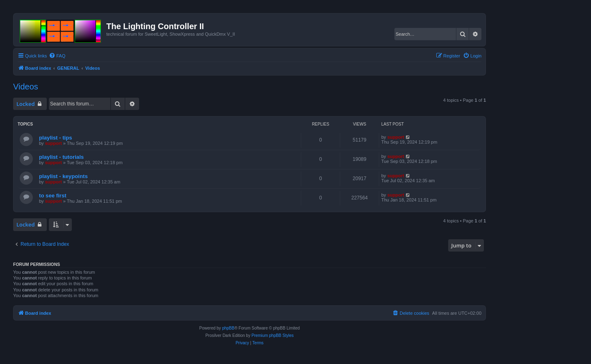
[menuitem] (57, 56)
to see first (53, 196)
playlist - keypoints (63, 176)
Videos (26, 87)
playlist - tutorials (61, 157)
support (54, 143)
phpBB (228, 328)
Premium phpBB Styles (273, 335)
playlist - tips (56, 138)
